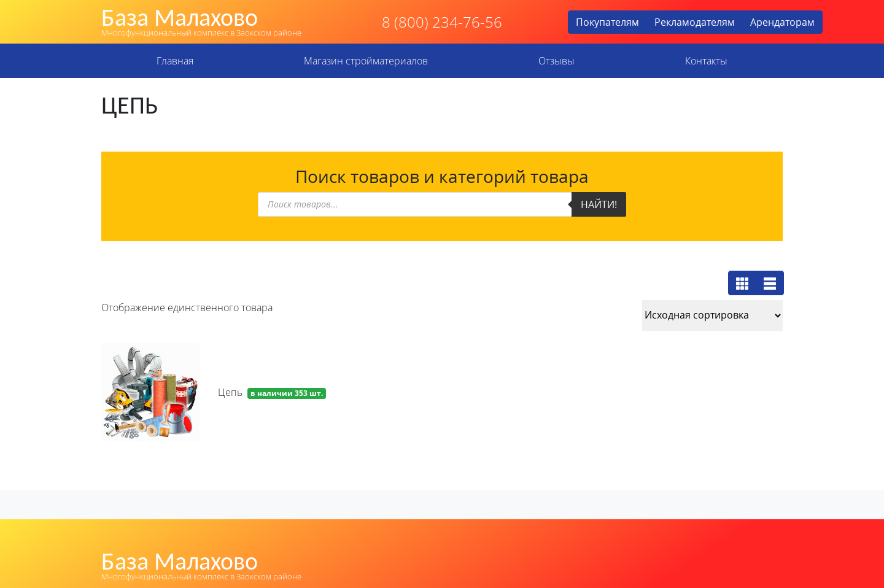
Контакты (706, 61)
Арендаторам (782, 22)
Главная (175, 61)
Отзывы (556, 61)
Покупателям (607, 22)
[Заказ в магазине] (712, 315)
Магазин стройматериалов (366, 61)
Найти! (599, 204)
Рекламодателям (695, 22)
